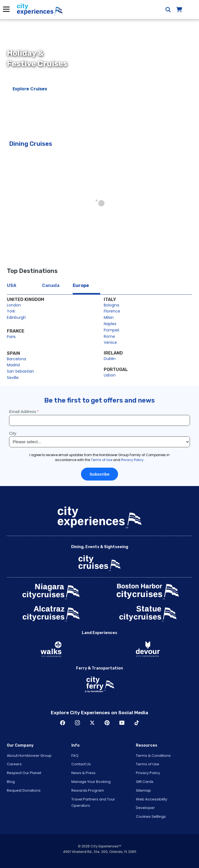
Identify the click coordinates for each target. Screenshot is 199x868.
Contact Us (81, 764)
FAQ (75, 756)
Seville (13, 378)
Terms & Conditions (153, 756)
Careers (14, 764)
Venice (110, 342)
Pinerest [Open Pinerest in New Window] (107, 723)
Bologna (111, 305)
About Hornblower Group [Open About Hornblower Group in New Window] (29, 756)
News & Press (83, 773)
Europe (81, 285)
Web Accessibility (152, 799)
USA (12, 285)
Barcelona (16, 359)
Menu (6, 9)
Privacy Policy (148, 773)
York (11, 311)
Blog (11, 782)
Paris (11, 337)
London (14, 305)
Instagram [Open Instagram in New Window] (77, 723)
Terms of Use (148, 764)
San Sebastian (20, 371)
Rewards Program (88, 790)
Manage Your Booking (91, 782)
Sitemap (143, 790)
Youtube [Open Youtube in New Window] (122, 723)
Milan (109, 317)
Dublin (110, 359)
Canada (51, 285)
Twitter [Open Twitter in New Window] (92, 723)
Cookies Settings (151, 817)
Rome (109, 336)
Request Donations (24, 790)
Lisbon (110, 375)
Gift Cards (145, 782)
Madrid (13, 365)
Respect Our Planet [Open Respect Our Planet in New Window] (24, 773)
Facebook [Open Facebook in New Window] (63, 723)
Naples (110, 324)
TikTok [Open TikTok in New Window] (137, 723)
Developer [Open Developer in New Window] (145, 808)
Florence (112, 311)
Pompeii (111, 330)
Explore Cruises (30, 89)
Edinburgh (16, 317)
